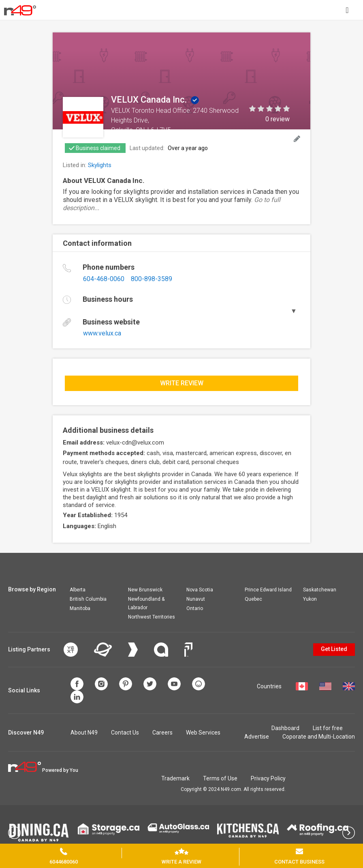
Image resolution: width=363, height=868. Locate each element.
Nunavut (196, 599)
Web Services (203, 733)
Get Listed (334, 649)
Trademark (175, 778)
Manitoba (80, 608)
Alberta (78, 590)
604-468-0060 (104, 279)
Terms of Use (220, 778)
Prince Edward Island (268, 590)
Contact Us (125, 733)
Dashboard (285, 728)
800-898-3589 (152, 279)
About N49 (84, 733)
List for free (328, 728)
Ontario (195, 608)
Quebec (253, 599)
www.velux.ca (102, 333)
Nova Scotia (200, 590)
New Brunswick (145, 590)
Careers (162, 733)
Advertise (257, 737)
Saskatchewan (320, 590)
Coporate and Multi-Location (319, 737)
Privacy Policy (268, 778)
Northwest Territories (152, 617)
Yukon (310, 599)
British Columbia (88, 599)
